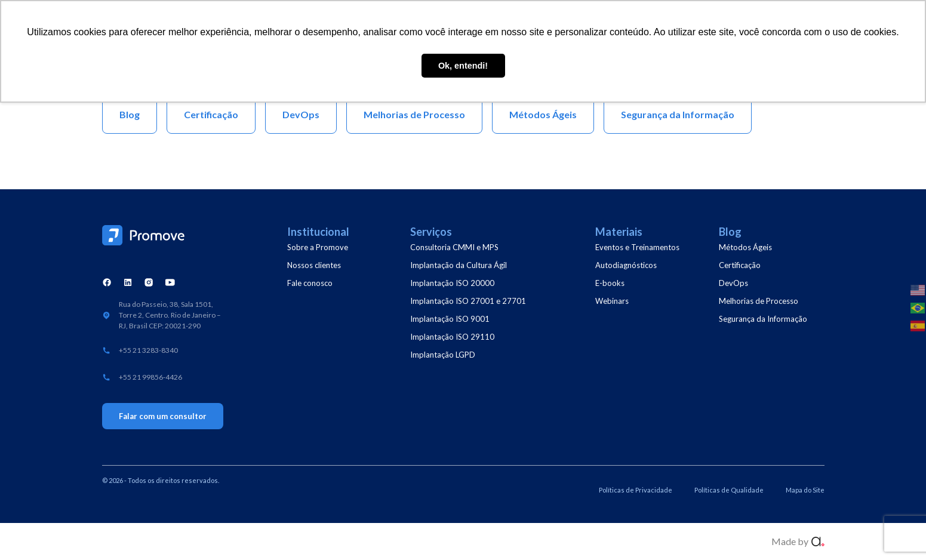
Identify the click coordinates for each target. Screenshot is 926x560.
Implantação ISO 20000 (452, 283)
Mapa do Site (805, 490)
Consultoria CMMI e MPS (454, 247)
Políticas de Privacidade (636, 490)
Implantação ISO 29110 (452, 337)
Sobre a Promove (318, 247)
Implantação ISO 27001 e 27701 (468, 301)
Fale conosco (310, 283)
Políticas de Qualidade (729, 490)
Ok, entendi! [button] (463, 66)
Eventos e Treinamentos (637, 247)
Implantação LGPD (443, 355)
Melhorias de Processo (759, 301)
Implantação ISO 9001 (450, 319)
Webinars (612, 301)
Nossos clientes (314, 265)
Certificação (740, 265)
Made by (790, 541)
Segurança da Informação (763, 319)
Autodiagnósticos (626, 265)
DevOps (733, 283)
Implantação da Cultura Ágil (459, 265)
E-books (610, 283)
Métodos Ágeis (745, 247)
